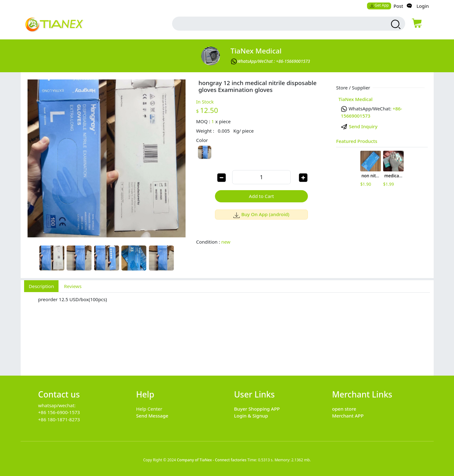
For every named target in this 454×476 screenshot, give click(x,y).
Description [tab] (41, 286)
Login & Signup (251, 416)
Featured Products (357, 141)
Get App (379, 5)
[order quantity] (261, 177)
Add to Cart (262, 196)
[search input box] (274, 24)
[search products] (395, 24)
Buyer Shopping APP (257, 409)
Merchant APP (348, 416)
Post (398, 6)
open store (344, 409)
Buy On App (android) (261, 214)
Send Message (152, 416)
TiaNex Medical (256, 51)
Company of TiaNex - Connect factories (212, 460)
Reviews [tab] (73, 286)
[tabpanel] (227, 331)
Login (423, 6)
